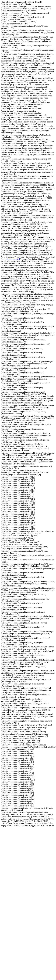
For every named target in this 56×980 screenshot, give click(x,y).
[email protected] (14, 259)
